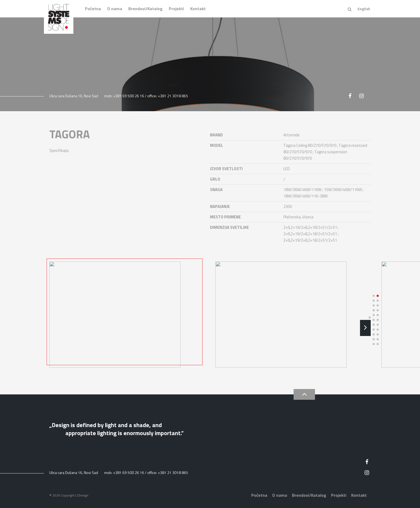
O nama (115, 9)
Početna (93, 9)
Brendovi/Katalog (145, 9)
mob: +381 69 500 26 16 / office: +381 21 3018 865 (146, 96)
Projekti (176, 9)
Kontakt (198, 9)
